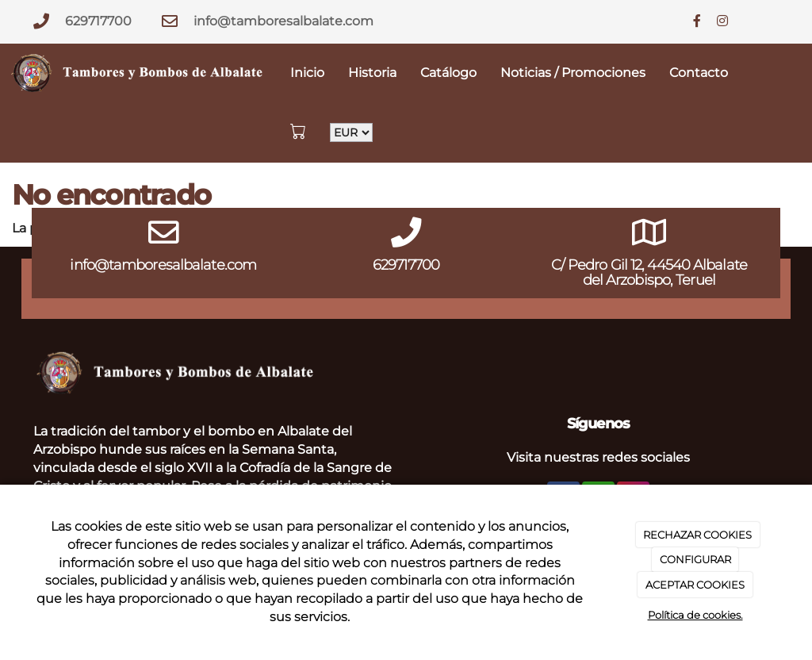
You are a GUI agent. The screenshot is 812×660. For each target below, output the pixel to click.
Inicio (307, 73)
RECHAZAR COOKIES (697, 535)
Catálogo (448, 73)
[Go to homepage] (139, 73)
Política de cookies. (695, 615)
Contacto (699, 73)
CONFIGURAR (695, 559)
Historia (372, 73)
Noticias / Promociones (573, 73)
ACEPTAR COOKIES (695, 585)
